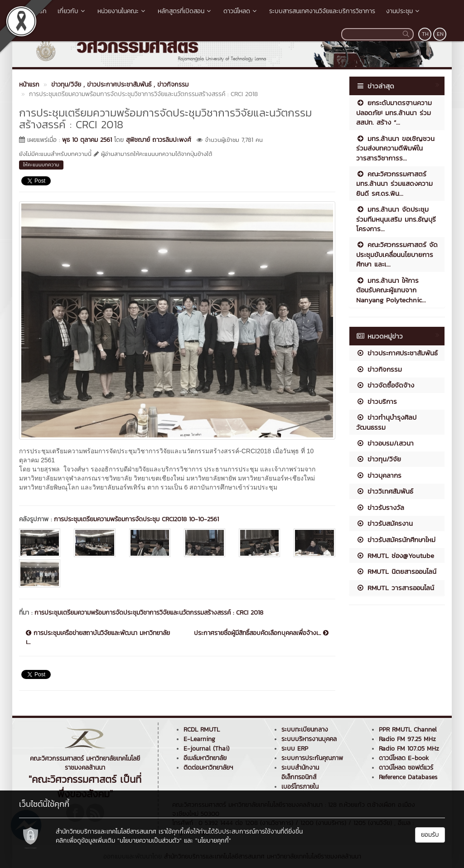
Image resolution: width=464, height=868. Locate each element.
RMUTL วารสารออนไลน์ (395, 588)
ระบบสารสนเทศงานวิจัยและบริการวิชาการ (322, 11)
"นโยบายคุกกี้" (213, 841)
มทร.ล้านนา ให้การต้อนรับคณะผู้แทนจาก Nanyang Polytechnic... (391, 290)
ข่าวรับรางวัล (380, 507)
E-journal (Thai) (206, 749)
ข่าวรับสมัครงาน (384, 523)
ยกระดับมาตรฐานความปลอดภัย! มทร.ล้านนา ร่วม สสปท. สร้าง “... (394, 112)
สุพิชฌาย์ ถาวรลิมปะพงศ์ (159, 140)
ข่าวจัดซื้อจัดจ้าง (385, 385)
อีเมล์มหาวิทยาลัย (205, 758)
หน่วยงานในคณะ (122, 11)
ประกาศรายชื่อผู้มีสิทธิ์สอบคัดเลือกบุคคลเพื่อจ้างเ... (261, 633)
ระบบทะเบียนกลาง (305, 730)
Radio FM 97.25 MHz (407, 739)
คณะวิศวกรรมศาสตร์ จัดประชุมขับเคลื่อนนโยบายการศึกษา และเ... (397, 254)
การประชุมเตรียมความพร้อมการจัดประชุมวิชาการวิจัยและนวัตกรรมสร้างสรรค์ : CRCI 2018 (149, 613)
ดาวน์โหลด (241, 11)
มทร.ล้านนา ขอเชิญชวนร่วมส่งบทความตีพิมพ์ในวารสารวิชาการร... (395, 148)
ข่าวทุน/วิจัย (379, 459)
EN (440, 34)
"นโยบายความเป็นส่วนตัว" (150, 841)
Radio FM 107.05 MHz (409, 749)
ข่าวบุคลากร (379, 475)
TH (425, 34)
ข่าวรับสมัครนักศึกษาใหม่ (396, 540)
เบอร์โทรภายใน (300, 787)
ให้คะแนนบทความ (41, 165)
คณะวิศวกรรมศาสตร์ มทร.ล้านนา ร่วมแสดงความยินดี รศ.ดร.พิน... (394, 184)
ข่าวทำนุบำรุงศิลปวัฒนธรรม (386, 422)
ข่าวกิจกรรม (379, 369)
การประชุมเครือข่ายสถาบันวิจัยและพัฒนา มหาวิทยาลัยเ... (98, 638)
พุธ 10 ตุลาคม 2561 (87, 140)
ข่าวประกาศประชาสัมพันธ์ (397, 353)
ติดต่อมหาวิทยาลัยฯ (208, 768)
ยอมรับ (430, 835)
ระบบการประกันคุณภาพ (312, 758)
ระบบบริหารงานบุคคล (309, 739)
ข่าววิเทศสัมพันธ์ (385, 491)
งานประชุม (404, 11)
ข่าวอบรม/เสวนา (385, 443)
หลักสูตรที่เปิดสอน (185, 11)
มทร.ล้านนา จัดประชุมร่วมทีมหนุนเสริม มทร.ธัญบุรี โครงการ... (396, 219)
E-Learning (199, 739)
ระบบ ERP (295, 749)
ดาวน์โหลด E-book (404, 758)
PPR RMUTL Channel (408, 730)
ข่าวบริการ (377, 401)
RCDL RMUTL (202, 730)
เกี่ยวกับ (72, 11)
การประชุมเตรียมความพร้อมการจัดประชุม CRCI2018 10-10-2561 (136, 519)
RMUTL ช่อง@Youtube (395, 555)
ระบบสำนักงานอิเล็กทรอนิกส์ (300, 772)
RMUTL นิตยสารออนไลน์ (396, 571)
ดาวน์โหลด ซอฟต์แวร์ (406, 768)
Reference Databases (408, 777)
